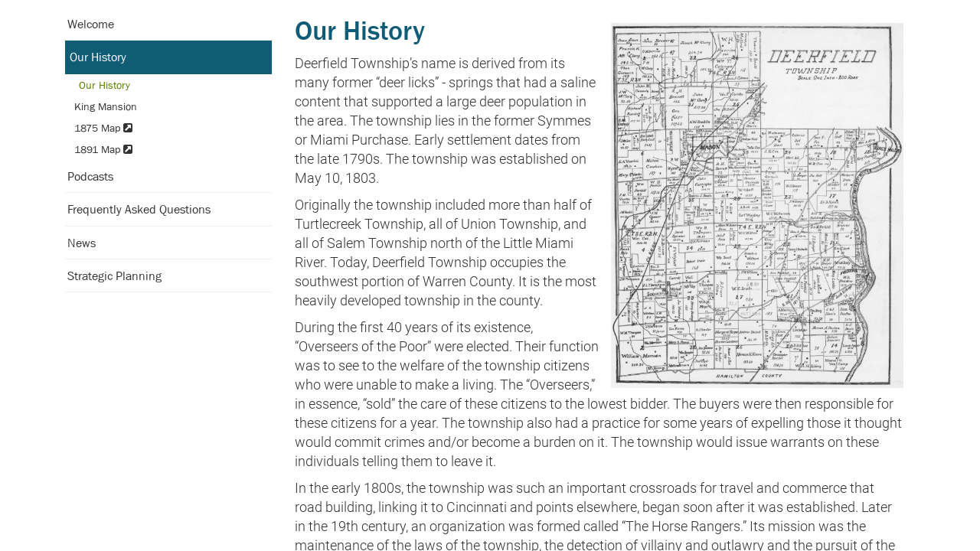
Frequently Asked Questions (139, 209)
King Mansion (106, 106)
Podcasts (90, 176)
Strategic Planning (114, 275)
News (82, 243)
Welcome (91, 24)
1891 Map (103, 149)
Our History (98, 57)
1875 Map (103, 128)
